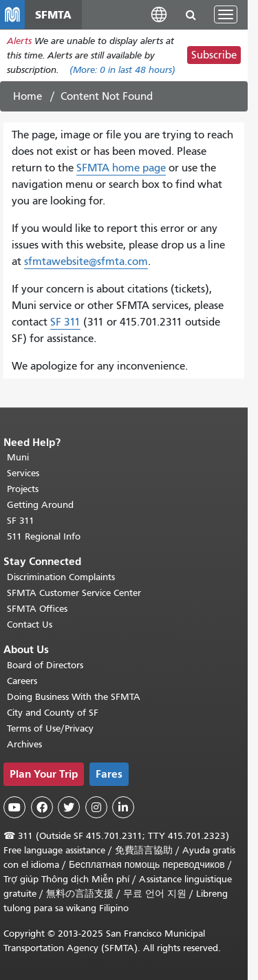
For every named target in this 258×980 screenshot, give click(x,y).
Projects (23, 489)
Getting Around (40, 505)
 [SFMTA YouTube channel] (14, 807)
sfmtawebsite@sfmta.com (86, 262)
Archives (24, 744)
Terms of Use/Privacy (50, 728)
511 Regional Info (44, 536)
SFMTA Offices (37, 609)
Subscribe (214, 55)
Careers (22, 681)
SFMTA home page (121, 168)
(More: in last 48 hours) (122, 70)
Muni (18, 457)
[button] (159, 14)
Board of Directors (45, 665)
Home (28, 96)
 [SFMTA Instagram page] (96, 807)
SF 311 (65, 322)
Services (23, 473)
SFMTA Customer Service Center (74, 593)
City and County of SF (53, 713)
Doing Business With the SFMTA (74, 697)
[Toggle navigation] (226, 14)
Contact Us (30, 625)
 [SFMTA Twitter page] (69, 807)
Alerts (19, 41)
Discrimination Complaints (61, 577)
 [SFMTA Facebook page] (42, 807)
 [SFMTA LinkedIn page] (123, 807)
